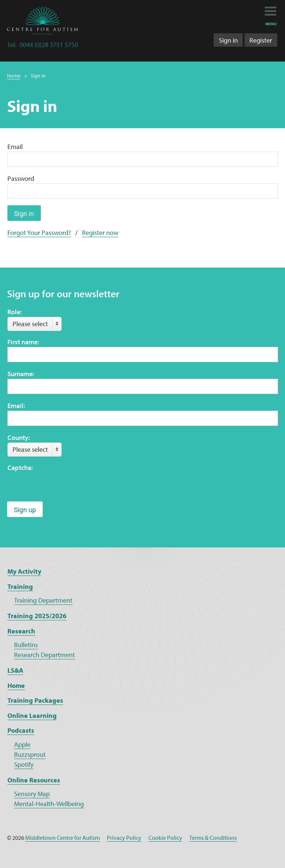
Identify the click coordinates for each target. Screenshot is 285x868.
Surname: (21, 374)
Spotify (24, 764)
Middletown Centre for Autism (63, 838)
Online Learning (32, 715)
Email (15, 147)
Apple (22, 744)
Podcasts (21, 730)
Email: (16, 406)
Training (20, 587)
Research (21, 631)
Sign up (25, 510)
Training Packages (35, 700)
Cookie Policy (165, 838)
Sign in (228, 40)
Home (14, 76)
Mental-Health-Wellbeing (49, 804)
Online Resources (34, 780)
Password (21, 178)
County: (19, 438)
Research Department (45, 655)
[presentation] (64, 487)
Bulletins (26, 645)
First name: (23, 342)
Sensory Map (32, 794)
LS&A (15, 670)
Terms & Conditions (213, 838)
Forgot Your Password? (39, 233)
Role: (14, 312)
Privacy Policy (124, 838)
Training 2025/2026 (37, 616)
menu (271, 24)
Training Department (43, 600)
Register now (100, 233)
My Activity (24, 571)
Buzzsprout (30, 754)
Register (261, 40)
